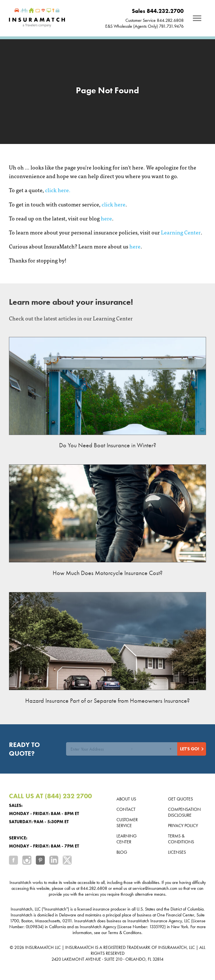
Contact (126, 809)
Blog (122, 852)
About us (126, 799)
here (106, 218)
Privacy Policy (183, 826)
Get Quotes (180, 799)
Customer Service (127, 823)
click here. (58, 190)
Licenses (177, 852)
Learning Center (181, 232)
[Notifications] (197, 18)
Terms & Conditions (181, 839)
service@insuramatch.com (155, 888)
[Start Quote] (192, 749)
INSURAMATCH (39, 947)
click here (114, 204)
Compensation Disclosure (184, 812)
